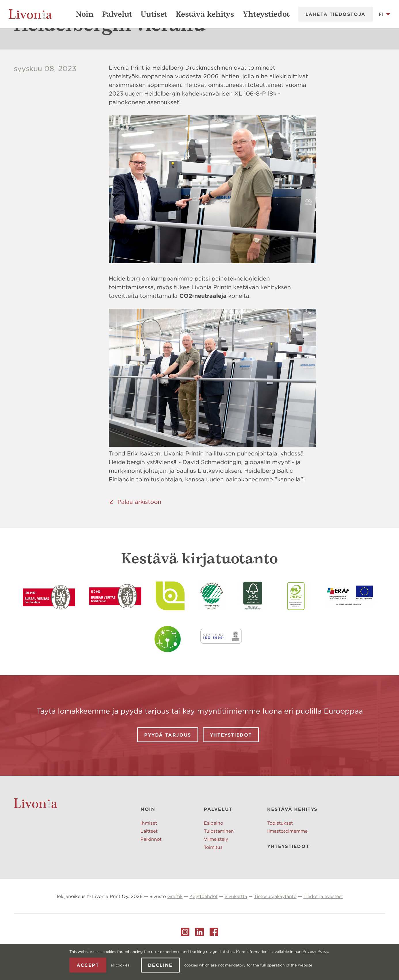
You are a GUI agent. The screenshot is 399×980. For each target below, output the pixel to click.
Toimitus (213, 875)
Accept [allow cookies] (88, 965)
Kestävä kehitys (205, 14)
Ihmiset (149, 851)
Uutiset (154, 14)
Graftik (175, 924)
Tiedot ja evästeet (323, 924)
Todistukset (280, 851)
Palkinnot (151, 867)
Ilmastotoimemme (287, 859)
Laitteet (149, 859)
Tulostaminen (219, 859)
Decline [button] (160, 965)
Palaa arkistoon (139, 530)
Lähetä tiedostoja (336, 14)
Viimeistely (216, 867)
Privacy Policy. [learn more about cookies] (316, 951)
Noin (85, 14)
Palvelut (117, 14)
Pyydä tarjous (168, 763)
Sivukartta (236, 924)
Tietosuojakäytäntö (275, 924)
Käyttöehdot (204, 924)
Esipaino (213, 851)
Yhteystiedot (266, 14)
